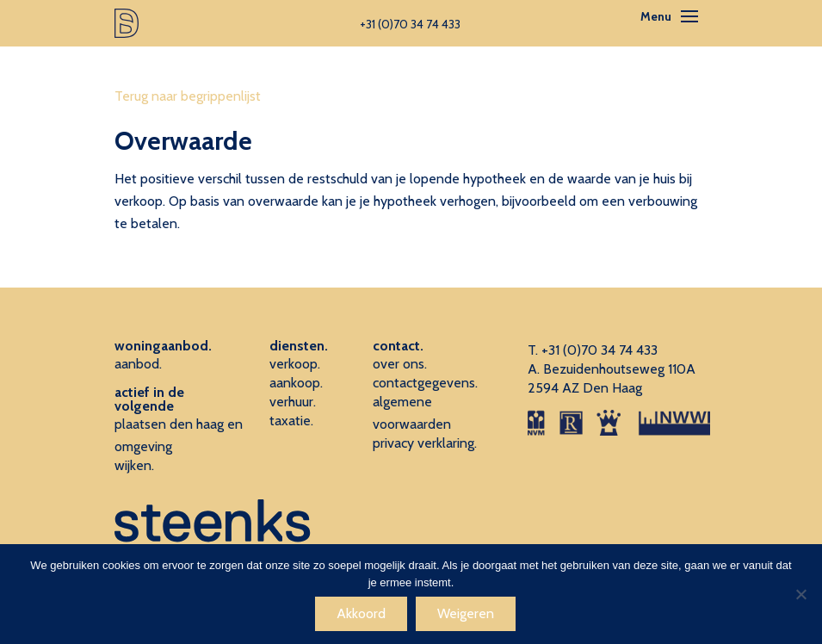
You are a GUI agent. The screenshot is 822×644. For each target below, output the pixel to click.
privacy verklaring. (425, 443)
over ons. (400, 364)
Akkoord (361, 613)
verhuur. (293, 402)
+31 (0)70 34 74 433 (600, 350)
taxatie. (291, 421)
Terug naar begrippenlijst (188, 96)
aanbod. (138, 364)
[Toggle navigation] (689, 16)
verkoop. (295, 364)
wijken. (134, 465)
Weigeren (466, 613)
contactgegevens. (425, 383)
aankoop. (296, 383)
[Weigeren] (800, 594)
